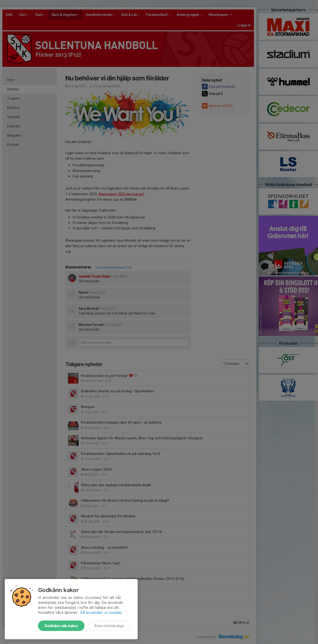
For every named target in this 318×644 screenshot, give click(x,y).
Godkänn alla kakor (61, 626)
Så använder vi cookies (101, 612)
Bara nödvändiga (109, 626)
